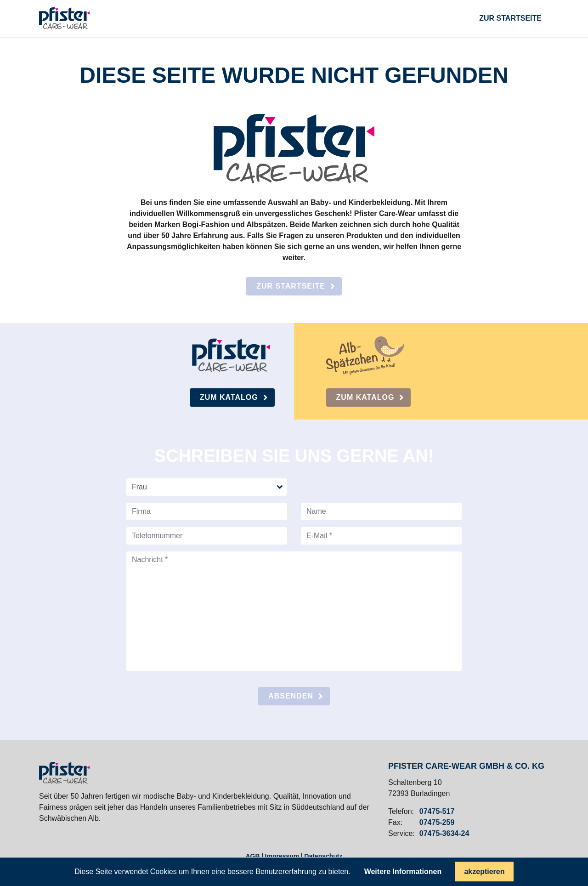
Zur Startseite (291, 286)
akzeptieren (484, 872)
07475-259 (437, 823)
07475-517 (437, 812)
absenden (291, 696)
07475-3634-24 (444, 834)
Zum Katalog (229, 397)
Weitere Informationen (403, 872)
